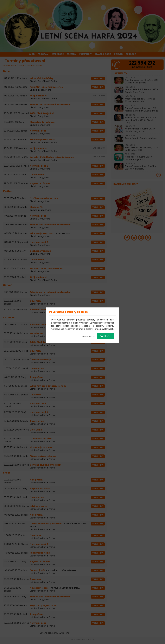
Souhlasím (106, 336)
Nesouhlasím (89, 336)
